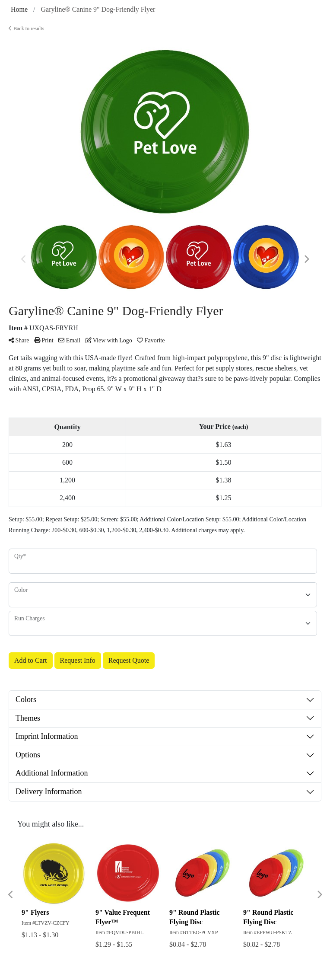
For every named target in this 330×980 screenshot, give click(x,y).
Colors (26, 699)
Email (69, 340)
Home (19, 9)
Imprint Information (47, 736)
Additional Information (52, 773)
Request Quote (129, 660)
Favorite (151, 340)
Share (19, 340)
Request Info (78, 660)
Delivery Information (49, 792)
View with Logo (109, 340)
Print (44, 340)
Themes (28, 718)
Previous (24, 259)
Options (28, 755)
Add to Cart (31, 660)
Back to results (26, 29)
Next (306, 259)
